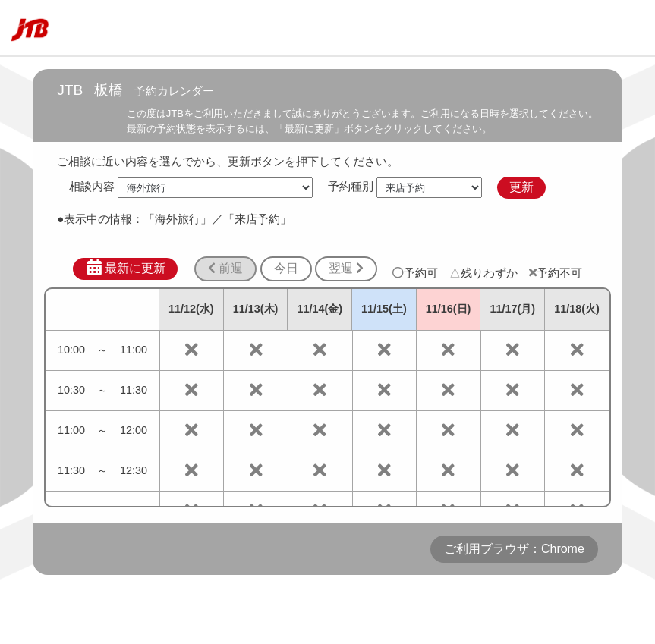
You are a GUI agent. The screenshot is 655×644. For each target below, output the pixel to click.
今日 (286, 268)
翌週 (346, 268)
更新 (521, 187)
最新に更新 (126, 268)
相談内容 (92, 187)
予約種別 (351, 187)
